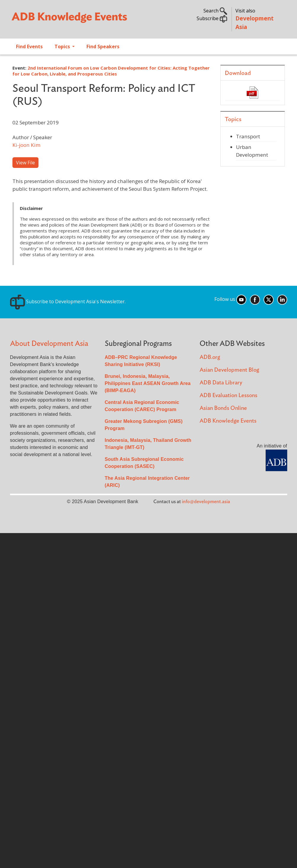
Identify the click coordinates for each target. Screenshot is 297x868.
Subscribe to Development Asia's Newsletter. (68, 301)
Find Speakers (103, 46)
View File (25, 163)
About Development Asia (49, 344)
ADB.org (210, 357)
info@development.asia (206, 502)
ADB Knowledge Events (228, 421)
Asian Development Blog (229, 370)
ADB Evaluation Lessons (228, 396)
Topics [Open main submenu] (63, 46)
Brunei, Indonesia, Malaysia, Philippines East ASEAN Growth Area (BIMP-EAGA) (148, 383)
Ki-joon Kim (27, 145)
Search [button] (215, 11)
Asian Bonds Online (223, 408)
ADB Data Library (221, 383)
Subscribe (212, 18)
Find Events (29, 46)
